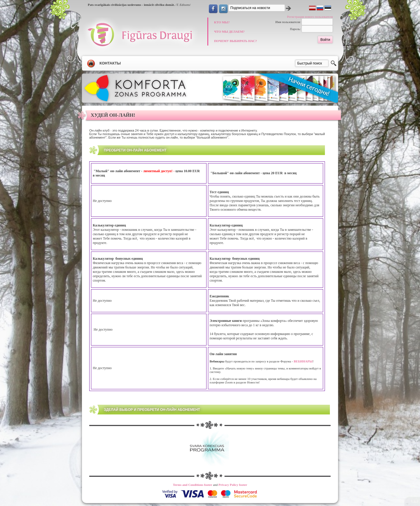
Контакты (110, 63)
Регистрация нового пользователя (310, 17)
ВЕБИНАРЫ (303, 361)
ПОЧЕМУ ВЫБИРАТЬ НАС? (235, 41)
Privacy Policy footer (233, 485)
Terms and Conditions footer (193, 485)
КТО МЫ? (222, 22)
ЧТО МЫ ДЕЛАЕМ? (229, 32)
